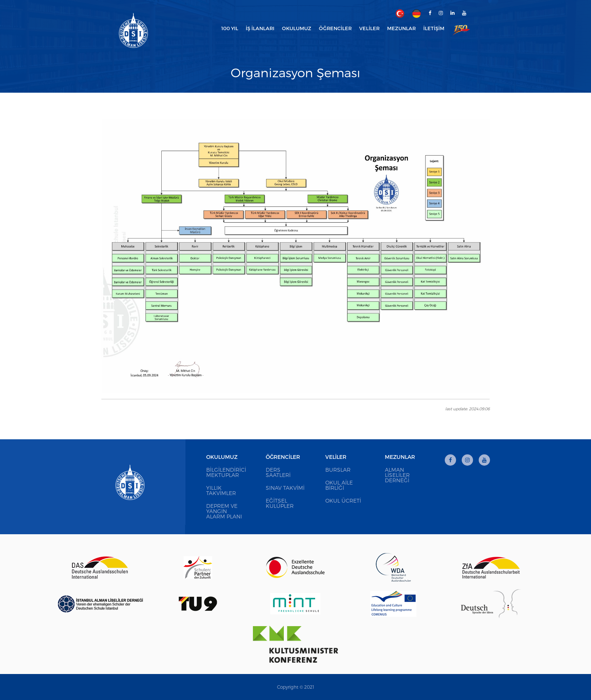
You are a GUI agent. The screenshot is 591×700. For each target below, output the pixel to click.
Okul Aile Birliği (339, 485)
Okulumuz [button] (297, 28)
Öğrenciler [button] (335, 28)
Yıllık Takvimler (221, 490)
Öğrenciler (283, 457)
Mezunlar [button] (401, 28)
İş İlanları (260, 28)
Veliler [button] (369, 28)
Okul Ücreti (343, 501)
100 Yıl (230, 28)
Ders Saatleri (278, 472)
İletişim (434, 28)
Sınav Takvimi (285, 488)
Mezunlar (400, 457)
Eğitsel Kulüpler (280, 503)
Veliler (336, 457)
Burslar (338, 470)
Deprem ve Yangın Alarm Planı (224, 511)
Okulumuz (222, 457)
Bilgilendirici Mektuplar (226, 472)
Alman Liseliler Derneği (397, 475)
